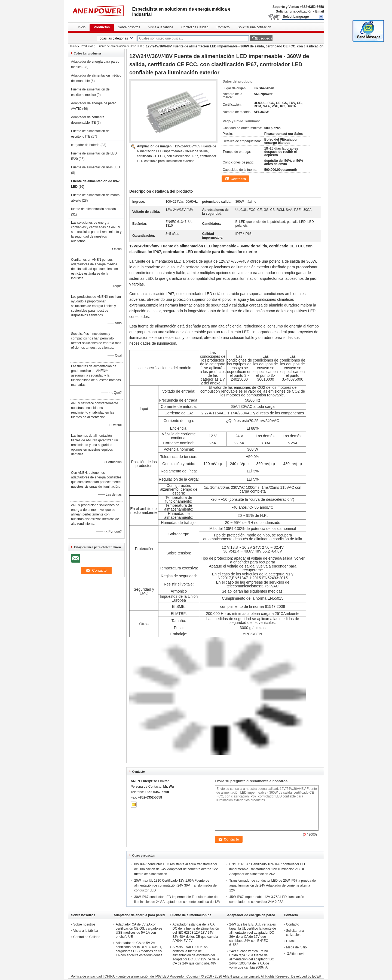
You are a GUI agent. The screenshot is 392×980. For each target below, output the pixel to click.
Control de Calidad (195, 27)
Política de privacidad (86, 976)
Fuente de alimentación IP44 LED (95, 167)
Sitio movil (295, 954)
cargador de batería (85, 145)
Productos (102, 27)
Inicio (82, 27)
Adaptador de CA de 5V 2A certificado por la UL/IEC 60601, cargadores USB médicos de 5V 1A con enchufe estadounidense (139, 949)
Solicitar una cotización (294, 11)
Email (320, 11)
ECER (317, 976)
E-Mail (291, 941)
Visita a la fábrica (161, 27)
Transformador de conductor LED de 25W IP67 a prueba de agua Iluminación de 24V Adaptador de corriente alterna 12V (272, 885)
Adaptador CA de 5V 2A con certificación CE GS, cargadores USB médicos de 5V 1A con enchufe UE (139, 931)
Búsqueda (264, 38)
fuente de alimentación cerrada (94, 209)
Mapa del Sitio (296, 947)
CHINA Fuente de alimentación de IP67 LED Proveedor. (146, 976)
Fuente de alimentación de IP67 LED (120, 46)
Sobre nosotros (129, 27)
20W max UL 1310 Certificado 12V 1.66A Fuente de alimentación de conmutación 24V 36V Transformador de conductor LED (175, 885)
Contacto (223, 27)
